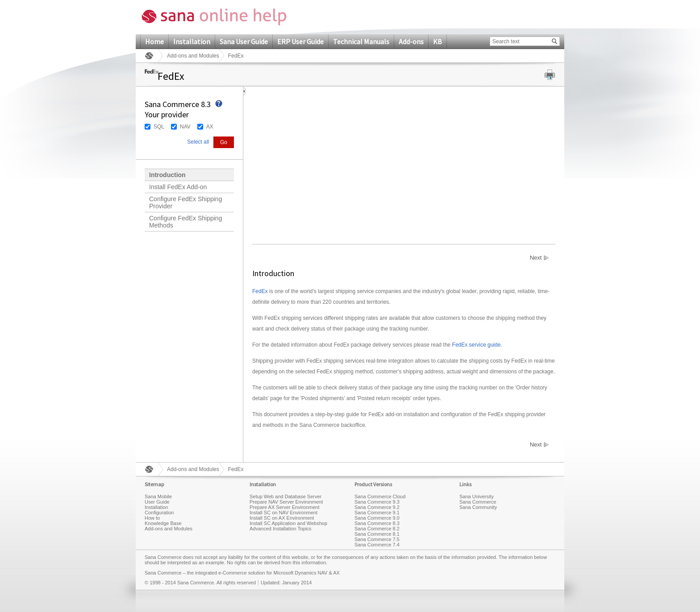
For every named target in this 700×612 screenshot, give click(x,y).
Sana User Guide (244, 41)
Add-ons (411, 41)
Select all (198, 142)
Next (536, 258)
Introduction (167, 175)
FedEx (260, 291)
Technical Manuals (361, 41)
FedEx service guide (477, 345)
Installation (192, 41)
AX (210, 127)
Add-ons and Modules (193, 56)
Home (154, 41)
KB (437, 41)
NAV (185, 127)
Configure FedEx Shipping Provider (185, 203)
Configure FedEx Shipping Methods (185, 222)
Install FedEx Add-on (178, 187)
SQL (159, 127)
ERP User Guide (300, 41)
